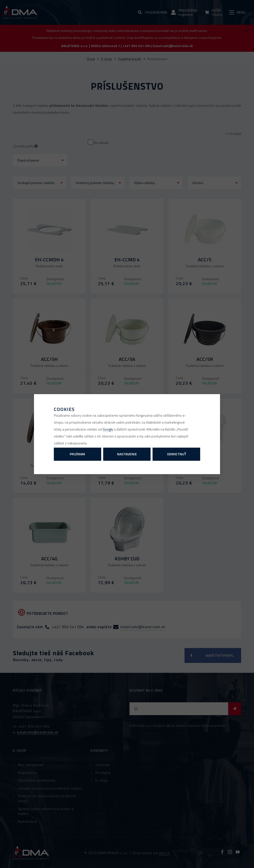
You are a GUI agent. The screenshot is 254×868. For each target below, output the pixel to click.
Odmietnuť (176, 454)
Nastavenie (127, 454)
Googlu (108, 429)
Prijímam (77, 454)
